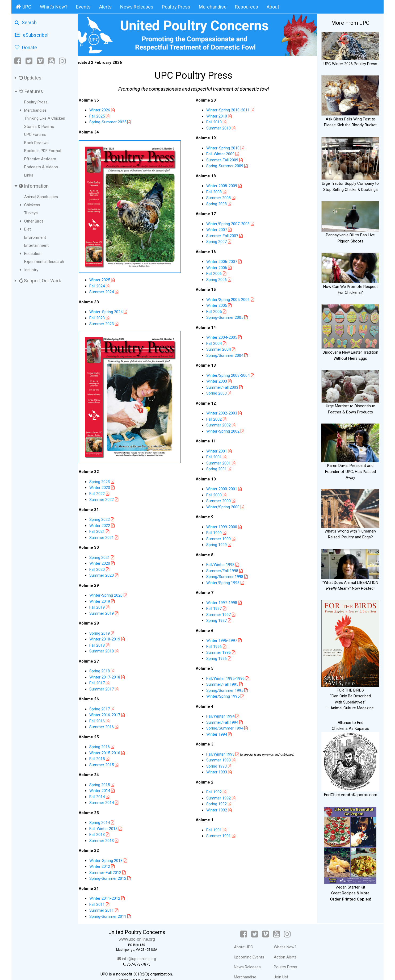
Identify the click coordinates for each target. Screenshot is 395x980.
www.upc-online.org (143, 928)
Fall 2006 (218, 273)
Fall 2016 (105, 710)
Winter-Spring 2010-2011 (232, 109)
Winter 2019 (107, 590)
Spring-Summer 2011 (115, 905)
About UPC (246, 936)
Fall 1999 (218, 532)
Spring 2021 (107, 546)
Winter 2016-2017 (112, 703)
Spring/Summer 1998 (229, 576)
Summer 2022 (109, 488)
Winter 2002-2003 (226, 412)
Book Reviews (36, 143)
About (273, 7)
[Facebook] (18, 61)
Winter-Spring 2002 (227, 430)
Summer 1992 (225, 797)
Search (26, 22)
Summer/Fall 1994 (228, 721)
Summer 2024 (109, 286)
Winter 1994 (223, 733)
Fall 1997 (218, 608)
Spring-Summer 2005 (229, 316)
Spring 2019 (107, 622)
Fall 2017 (105, 672)
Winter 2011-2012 (112, 887)
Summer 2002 (222, 424)
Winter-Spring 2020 (114, 584)
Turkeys (31, 213)
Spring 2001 (220, 468)
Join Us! (284, 966)
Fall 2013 (105, 823)
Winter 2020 (107, 552)
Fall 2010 (218, 121)
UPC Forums (35, 135)
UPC (24, 7)
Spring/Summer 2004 (229, 354)
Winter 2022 (107, 514)
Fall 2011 (105, 893)
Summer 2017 (109, 678)
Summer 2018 (109, 640)
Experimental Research (44, 262)
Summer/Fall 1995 (226, 683)
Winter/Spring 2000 (227, 506)
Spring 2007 (220, 241)
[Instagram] (62, 61)
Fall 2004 (218, 342)
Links (29, 175)
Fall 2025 (105, 115)
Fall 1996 (218, 645)
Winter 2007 (221, 229)
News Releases (137, 7)
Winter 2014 (107, 779)
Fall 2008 (218, 191)
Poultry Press (176, 7)
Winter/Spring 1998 (227, 581)
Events (83, 7)
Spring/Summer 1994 (231, 727)
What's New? (54, 7)
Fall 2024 (105, 280)
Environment (35, 237)
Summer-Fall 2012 (113, 861)
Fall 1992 (220, 791)
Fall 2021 (105, 520)
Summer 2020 (109, 564)
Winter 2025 (107, 274)
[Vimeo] (40, 61)
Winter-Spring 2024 (114, 305)
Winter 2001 (221, 450)
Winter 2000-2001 (226, 488)
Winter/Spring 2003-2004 (232, 374)
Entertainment (36, 245)
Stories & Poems (39, 127)
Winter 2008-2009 (226, 185)
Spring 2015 (107, 773)
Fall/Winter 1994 (224, 715)
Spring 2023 (107, 470)
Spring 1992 (223, 803)
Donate (26, 47)
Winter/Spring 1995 (227, 695)
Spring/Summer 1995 (229, 689)
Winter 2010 (221, 115)
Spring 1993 (223, 765)
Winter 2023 (107, 476)
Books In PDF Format (43, 151)
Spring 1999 (220, 544)
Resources (247, 7)
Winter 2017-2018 (112, 666)
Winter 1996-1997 (226, 639)
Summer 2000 (222, 500)
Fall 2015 (105, 747)
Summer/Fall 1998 (226, 569)
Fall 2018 (105, 634)
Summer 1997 (222, 613)
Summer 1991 (225, 835)
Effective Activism (40, 159)
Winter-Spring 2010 (227, 147)
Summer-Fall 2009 (226, 159)
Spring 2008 (220, 203)
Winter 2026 (107, 109)
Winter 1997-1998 (226, 601)
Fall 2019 (105, 596)
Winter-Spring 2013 (114, 849)
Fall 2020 (105, 558)
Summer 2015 (109, 753)
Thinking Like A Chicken (45, 118)
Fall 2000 (218, 494)
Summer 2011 (109, 899)
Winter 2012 (107, 855)
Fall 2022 (105, 482)
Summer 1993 (225, 759)
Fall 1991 (220, 829)
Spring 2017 (107, 698)
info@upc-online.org (143, 947)
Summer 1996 (222, 651)
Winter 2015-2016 (112, 742)
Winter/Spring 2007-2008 (232, 223)
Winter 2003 (221, 380)
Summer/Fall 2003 (226, 386)
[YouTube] (51, 61)
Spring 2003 (220, 392)
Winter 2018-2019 (112, 628)
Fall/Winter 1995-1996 (229, 677)
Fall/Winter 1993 (224, 753)
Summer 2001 (222, 462)
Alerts (105, 7)
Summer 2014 (109, 791)
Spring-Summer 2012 (115, 867)
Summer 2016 (109, 715)
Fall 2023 (105, 312)
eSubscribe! (31, 35)
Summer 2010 (222, 127)
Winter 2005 (221, 304)
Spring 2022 (107, 508)
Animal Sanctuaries (41, 197)
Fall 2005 (218, 310)
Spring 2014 (107, 811)
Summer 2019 (109, 602)
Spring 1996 (220, 657)
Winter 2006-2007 (226, 261)
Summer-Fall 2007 (226, 234)
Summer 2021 (109, 526)
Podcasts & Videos (41, 167)
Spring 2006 (220, 278)
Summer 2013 (109, 829)
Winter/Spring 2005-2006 (232, 298)
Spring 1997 (220, 619)
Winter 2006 (221, 266)
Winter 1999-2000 (226, 526)
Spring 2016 (107, 735)
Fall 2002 (218, 418)
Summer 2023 (109, 317)
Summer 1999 (222, 538)
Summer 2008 (222, 197)
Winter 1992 (223, 809)
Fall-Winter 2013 (111, 817)
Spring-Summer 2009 (229, 165)
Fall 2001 (218, 456)
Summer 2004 (222, 348)
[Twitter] (29, 61)
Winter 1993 (223, 771)
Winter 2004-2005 (226, 336)
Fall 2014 (105, 785)
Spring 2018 (107, 660)
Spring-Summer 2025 (115, 121)
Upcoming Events (252, 946)
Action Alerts (288, 946)
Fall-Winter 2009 (224, 153)
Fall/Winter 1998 (224, 564)
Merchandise (213, 7)
